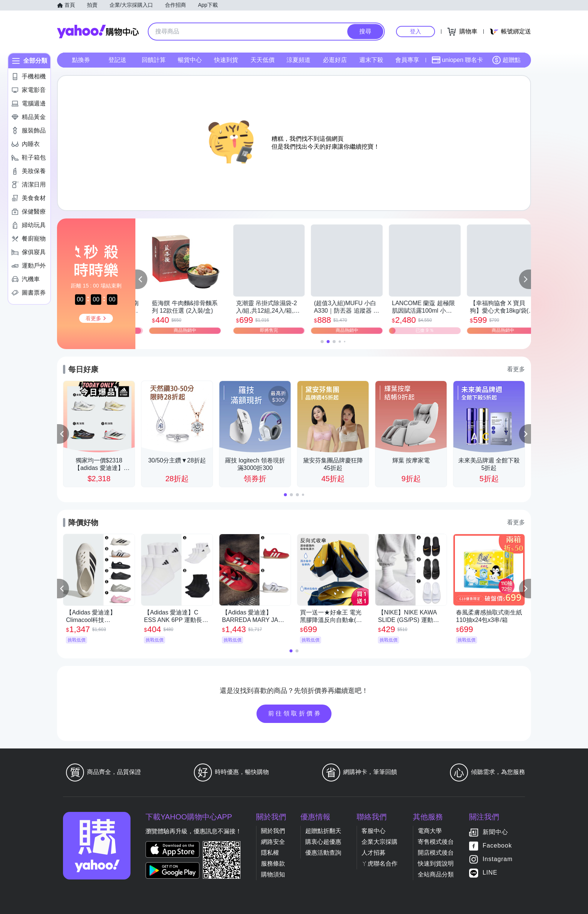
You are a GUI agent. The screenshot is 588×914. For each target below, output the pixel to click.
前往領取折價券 (295, 713)
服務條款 (273, 864)
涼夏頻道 (298, 60)
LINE (490, 873)
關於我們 (273, 831)
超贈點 (506, 60)
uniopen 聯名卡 (457, 60)
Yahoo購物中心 (98, 32)
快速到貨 (226, 60)
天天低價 (262, 60)
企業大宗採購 (379, 842)
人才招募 (373, 853)
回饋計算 (154, 60)
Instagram (498, 859)
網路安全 (273, 842)
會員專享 (407, 60)
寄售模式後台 (436, 842)
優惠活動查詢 (323, 853)
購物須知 (273, 874)
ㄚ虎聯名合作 (379, 864)
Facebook (497, 845)
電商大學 (430, 831)
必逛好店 (335, 60)
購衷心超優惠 (323, 842)
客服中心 (373, 831)
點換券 (81, 60)
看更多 (516, 369)
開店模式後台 (436, 853)
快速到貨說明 (436, 864)
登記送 (117, 60)
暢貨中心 (190, 60)
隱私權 (270, 853)
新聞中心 (495, 832)
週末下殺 (371, 60)
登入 (415, 31)
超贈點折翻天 (323, 831)
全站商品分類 (436, 874)
